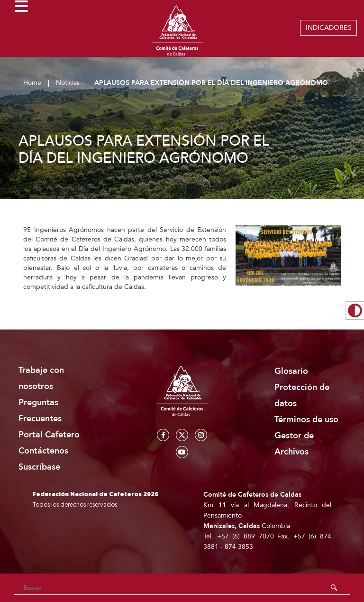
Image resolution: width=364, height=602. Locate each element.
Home (32, 83)
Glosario (291, 371)
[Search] (182, 588)
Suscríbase (39, 467)
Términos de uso (306, 420)
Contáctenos (43, 451)
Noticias (68, 83)
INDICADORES (329, 28)
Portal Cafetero (49, 435)
